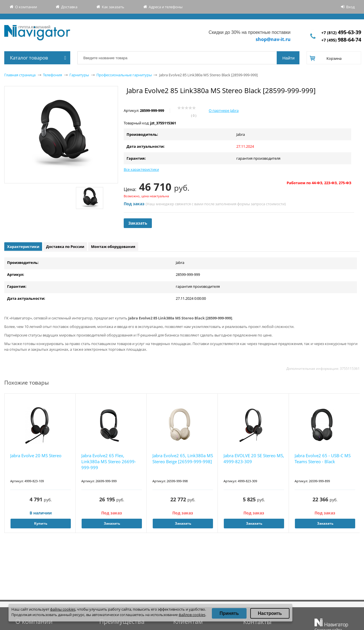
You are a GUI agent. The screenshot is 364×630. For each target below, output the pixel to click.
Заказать (138, 223)
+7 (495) (341, 40)
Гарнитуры (79, 75)
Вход (350, 7)
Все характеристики (141, 169)
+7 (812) (341, 33)
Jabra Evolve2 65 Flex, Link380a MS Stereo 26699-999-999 (109, 461)
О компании (26, 7)
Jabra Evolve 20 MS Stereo (36, 455)
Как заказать (113, 7)
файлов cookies (192, 615)
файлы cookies (63, 609)
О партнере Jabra (224, 110)
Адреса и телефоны (166, 7)
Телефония (52, 75)
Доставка (69, 7)
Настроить (270, 613)
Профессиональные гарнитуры (124, 75)
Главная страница (20, 75)
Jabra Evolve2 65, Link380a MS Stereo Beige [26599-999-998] (183, 458)
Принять (229, 613)
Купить (41, 523)
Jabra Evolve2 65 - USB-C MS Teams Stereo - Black (323, 458)
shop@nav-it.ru (273, 39)
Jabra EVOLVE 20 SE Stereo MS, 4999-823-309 (254, 458)
